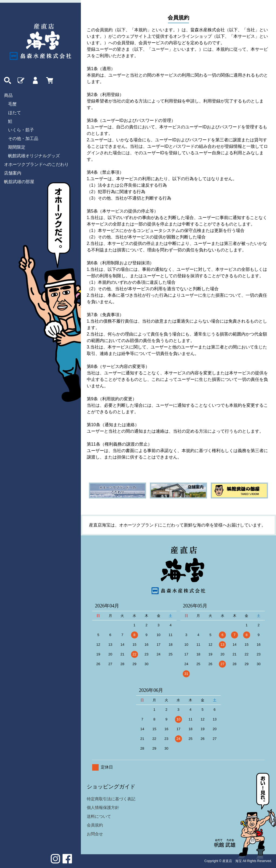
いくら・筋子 (21, 130)
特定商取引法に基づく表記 (111, 799)
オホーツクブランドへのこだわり (36, 164)
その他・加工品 (23, 139)
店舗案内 (13, 173)
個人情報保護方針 (103, 807)
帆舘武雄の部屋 (19, 182)
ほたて (15, 113)
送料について (99, 816)
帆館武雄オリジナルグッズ (34, 156)
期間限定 (17, 147)
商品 (8, 95)
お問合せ (95, 834)
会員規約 (95, 825)
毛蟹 (12, 104)
